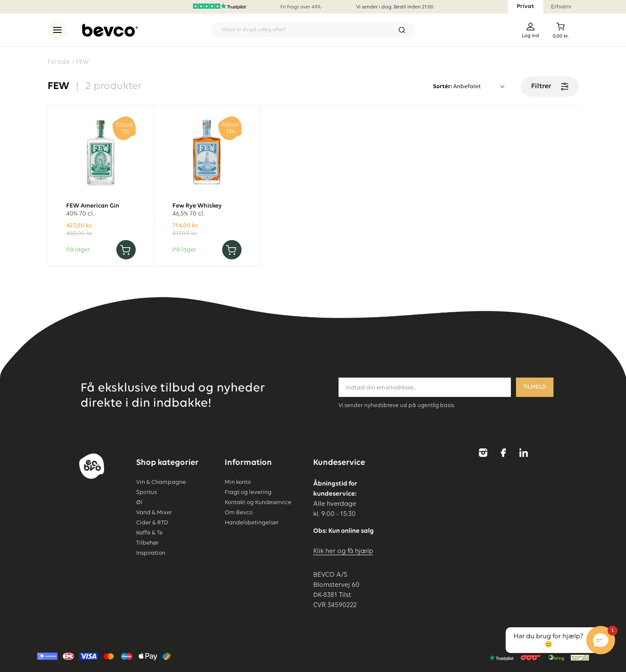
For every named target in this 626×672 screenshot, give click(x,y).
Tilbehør (147, 543)
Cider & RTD (152, 523)
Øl (139, 502)
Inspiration (151, 553)
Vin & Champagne (161, 482)
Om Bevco (239, 513)
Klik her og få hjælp (343, 551)
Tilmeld (535, 387)
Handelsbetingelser (252, 523)
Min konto (238, 482)
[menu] (57, 30)
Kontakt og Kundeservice (258, 502)
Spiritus (146, 492)
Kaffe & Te (149, 533)
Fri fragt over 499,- (301, 7)
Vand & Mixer (154, 513)
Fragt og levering (248, 492)
